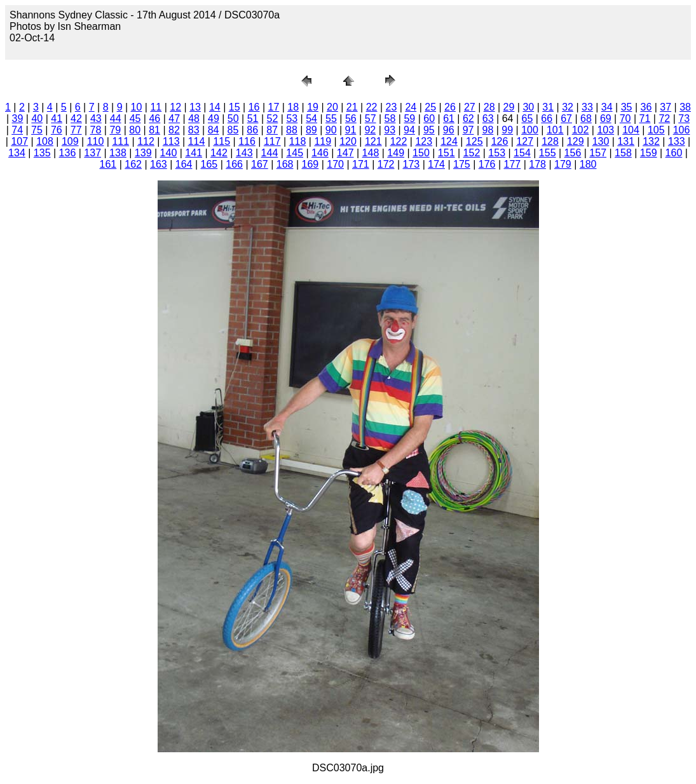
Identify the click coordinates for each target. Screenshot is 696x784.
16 (254, 107)
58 (390, 118)
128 (550, 141)
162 (133, 164)
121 (373, 141)
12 (175, 107)
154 (522, 153)
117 (272, 141)
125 (474, 141)
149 (396, 153)
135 (42, 153)
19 (313, 107)
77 (76, 130)
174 (436, 164)
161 (108, 164)
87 (272, 130)
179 (563, 164)
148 (371, 153)
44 (116, 118)
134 (17, 153)
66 (547, 118)
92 (370, 130)
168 (285, 164)
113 (171, 141)
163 (159, 164)
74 (17, 130)
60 (429, 118)
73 (684, 118)
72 (664, 118)
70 (625, 118)
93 (390, 130)
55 (331, 118)
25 (430, 107)
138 (118, 153)
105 (656, 130)
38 (685, 107)
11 (156, 107)
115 (222, 141)
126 (500, 141)
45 (135, 118)
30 (528, 107)
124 (449, 141)
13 (195, 107)
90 (331, 130)
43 (96, 118)
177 (513, 164)
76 (57, 130)
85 (233, 130)
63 (488, 118)
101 (555, 130)
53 (292, 118)
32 (568, 107)
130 (601, 141)
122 (399, 141)
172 (386, 164)
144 (270, 153)
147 (345, 153)
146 (320, 153)
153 (497, 153)
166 (234, 164)
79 (115, 130)
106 (682, 130)
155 (548, 153)
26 (450, 107)
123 (424, 141)
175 (462, 164)
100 (530, 130)
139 (143, 153)
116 (247, 141)
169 (310, 164)
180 (588, 164)
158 (623, 153)
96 (449, 130)
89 (311, 130)
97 (468, 130)
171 (361, 164)
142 (219, 153)
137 (92, 153)
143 (244, 153)
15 (235, 107)
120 (348, 141)
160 (674, 153)
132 (651, 141)
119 (323, 141)
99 (507, 130)
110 (96, 141)
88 (292, 130)
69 (606, 118)
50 (233, 118)
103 (605, 130)
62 (468, 118)
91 (351, 130)
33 (587, 107)
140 (169, 153)
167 (260, 164)
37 (665, 107)
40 (37, 118)
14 (215, 107)
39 (18, 118)
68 (586, 118)
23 (392, 107)
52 (273, 118)
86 (252, 130)
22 (372, 107)
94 (409, 130)
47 (174, 118)
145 (295, 153)
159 (649, 153)
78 (96, 130)
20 (332, 107)
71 (645, 118)
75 (37, 130)
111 (120, 141)
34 (607, 107)
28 (489, 107)
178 (537, 164)
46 (154, 118)
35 (627, 107)
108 (45, 141)
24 (411, 107)
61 (449, 118)
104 (631, 130)
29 (509, 107)
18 (293, 107)
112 (146, 141)
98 (488, 130)
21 (352, 107)
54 (311, 118)
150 (421, 153)
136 (68, 153)
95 (429, 130)
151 (447, 153)
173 (412, 164)
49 (214, 118)
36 (646, 107)
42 (76, 118)
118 (298, 141)
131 (626, 141)
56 (351, 118)
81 (154, 130)
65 (528, 118)
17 (273, 107)
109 (70, 141)
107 (19, 141)
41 (57, 118)
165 (209, 164)
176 (487, 164)
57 (371, 118)
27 (470, 107)
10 (137, 107)
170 (335, 164)
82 (174, 130)
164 (184, 164)
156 (573, 153)
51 (253, 118)
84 (214, 130)
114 (197, 141)
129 (576, 141)
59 (409, 118)
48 (194, 118)
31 (548, 107)
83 (194, 130)
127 (525, 141)
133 (677, 141)
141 (194, 153)
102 (581, 130)
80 (135, 130)
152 (472, 153)
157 (598, 153)
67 (566, 118)
